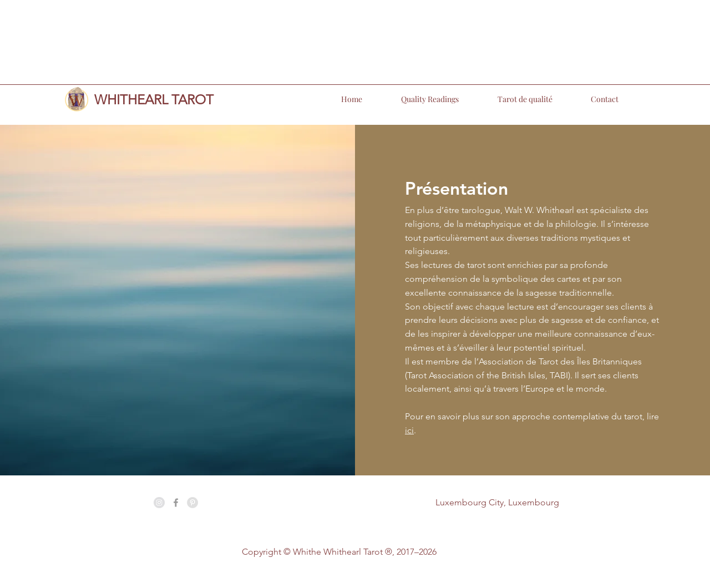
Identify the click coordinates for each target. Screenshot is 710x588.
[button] (416, 99)
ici (409, 430)
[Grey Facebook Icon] (176, 503)
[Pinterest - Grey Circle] (192, 503)
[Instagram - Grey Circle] (159, 503)
